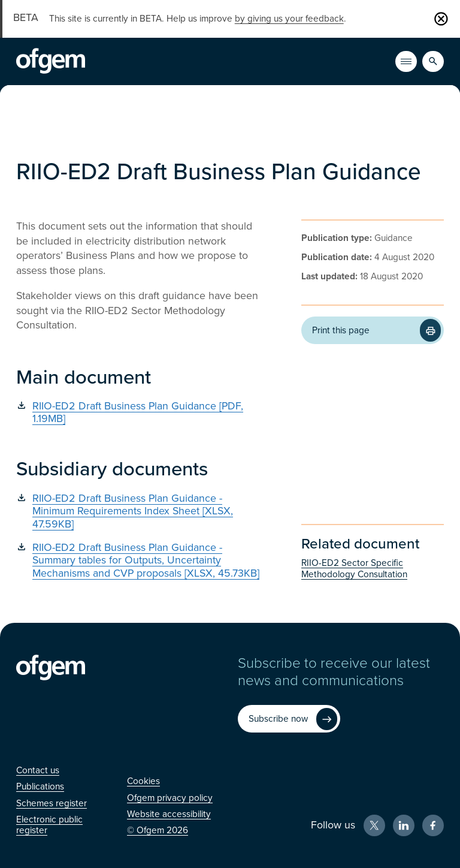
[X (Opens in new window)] (374, 825)
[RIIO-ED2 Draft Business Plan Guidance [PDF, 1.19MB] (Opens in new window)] (141, 413)
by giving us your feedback (289, 19)
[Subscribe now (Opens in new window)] (289, 719)
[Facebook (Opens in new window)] (433, 825)
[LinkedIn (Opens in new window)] (404, 825)
